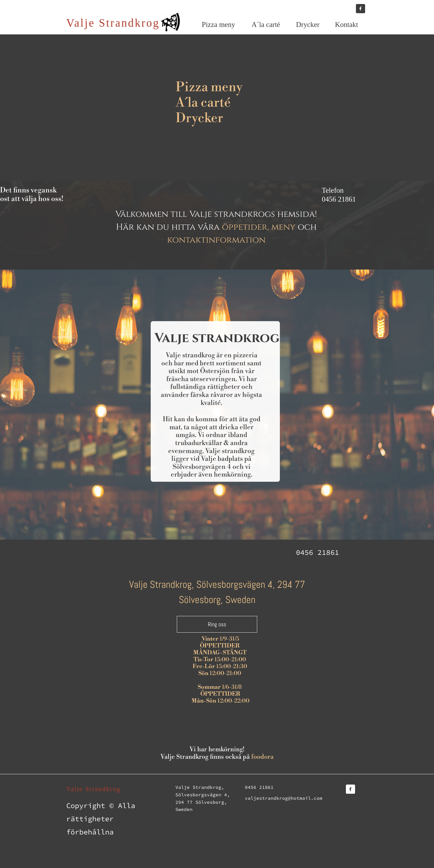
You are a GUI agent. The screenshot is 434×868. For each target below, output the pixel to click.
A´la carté (203, 103)
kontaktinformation (216, 240)
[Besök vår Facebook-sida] (361, 9)
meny (283, 227)
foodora (262, 757)
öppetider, (245, 227)
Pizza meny (209, 87)
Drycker (199, 118)
